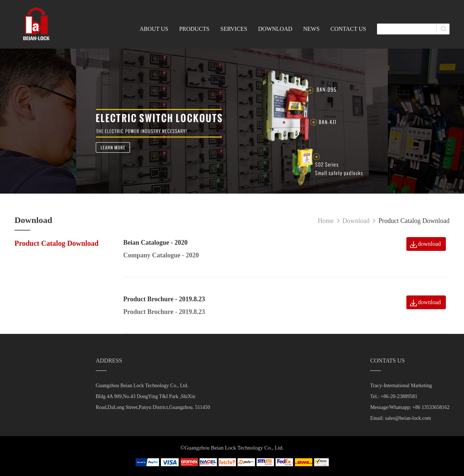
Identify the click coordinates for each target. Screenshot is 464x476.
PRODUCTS (194, 29)
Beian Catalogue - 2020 (156, 243)
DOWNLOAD (275, 29)
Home (326, 221)
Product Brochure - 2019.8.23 (164, 299)
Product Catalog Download (57, 243)
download (429, 244)
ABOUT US (154, 29)
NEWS (311, 29)
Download (357, 221)
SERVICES (234, 29)
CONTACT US (348, 29)
